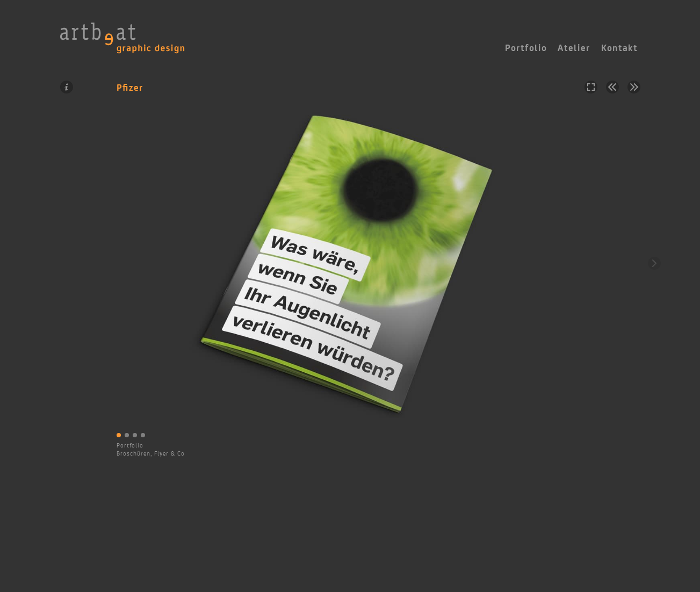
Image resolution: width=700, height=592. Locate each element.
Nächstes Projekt (634, 87)
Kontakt (619, 48)
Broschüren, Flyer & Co (151, 453)
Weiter (654, 263)
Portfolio (130, 445)
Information (67, 87)
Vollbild (591, 87)
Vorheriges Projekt (612, 87)
